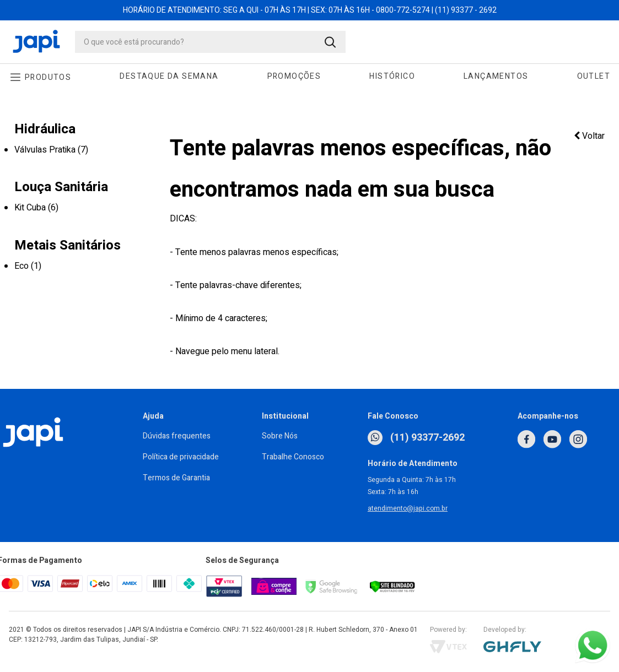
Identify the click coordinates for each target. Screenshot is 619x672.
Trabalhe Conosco (293, 457)
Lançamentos (496, 76)
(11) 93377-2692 (416, 438)
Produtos (48, 77)
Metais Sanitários (68, 245)
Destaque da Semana (169, 76)
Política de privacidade (181, 457)
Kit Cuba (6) (36, 208)
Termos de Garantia (176, 478)
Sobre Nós (280, 436)
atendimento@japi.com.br (408, 508)
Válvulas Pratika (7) (51, 150)
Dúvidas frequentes (177, 436)
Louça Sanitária (61, 187)
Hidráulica (45, 129)
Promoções (294, 76)
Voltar (589, 136)
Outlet (594, 76)
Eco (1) (28, 266)
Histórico (392, 76)
